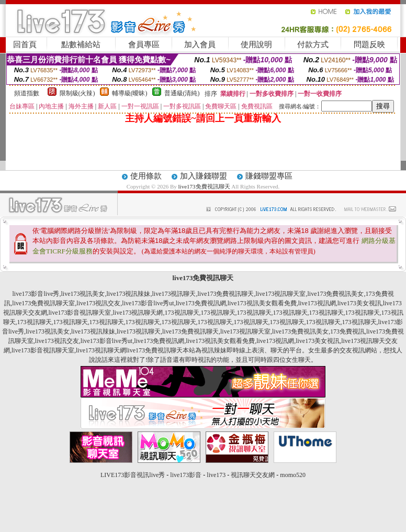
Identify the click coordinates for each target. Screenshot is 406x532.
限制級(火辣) (77, 93)
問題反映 (369, 45)
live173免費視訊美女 (336, 294)
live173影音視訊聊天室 (80, 313)
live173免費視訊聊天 (204, 186)
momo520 (293, 475)
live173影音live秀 (36, 294)
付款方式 (313, 45)
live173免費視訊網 (201, 303)
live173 (216, 475)
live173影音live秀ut (148, 303)
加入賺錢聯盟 (204, 176)
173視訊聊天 (182, 313)
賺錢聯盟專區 (269, 176)
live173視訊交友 (98, 303)
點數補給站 (81, 45)
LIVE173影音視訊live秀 (133, 475)
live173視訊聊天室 (281, 294)
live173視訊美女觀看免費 (262, 303)
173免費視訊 (347, 331)
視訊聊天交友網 (253, 475)
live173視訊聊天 (174, 294)
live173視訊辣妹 (129, 294)
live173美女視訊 (359, 303)
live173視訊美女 (83, 294)
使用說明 (256, 45)
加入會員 (200, 45)
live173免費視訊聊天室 (43, 303)
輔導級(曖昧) (130, 93)
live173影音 (186, 475)
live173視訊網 (317, 303)
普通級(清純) (182, 93)
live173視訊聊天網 (138, 313)
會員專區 (144, 45)
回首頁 (25, 45)
